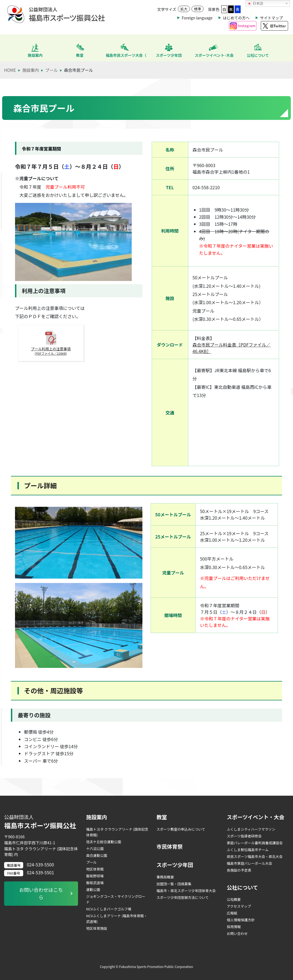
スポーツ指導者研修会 (244, 836)
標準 (198, 9)
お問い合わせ (237, 933)
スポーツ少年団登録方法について (182, 897)
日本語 (255, 4)
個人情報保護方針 (241, 920)
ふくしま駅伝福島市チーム (248, 850)
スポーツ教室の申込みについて (181, 829)
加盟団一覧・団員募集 (174, 884)
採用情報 (234, 927)
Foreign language (197, 18)
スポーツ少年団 (175, 865)
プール (91, 862)
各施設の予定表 (239, 870)
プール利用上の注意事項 (44, 353)
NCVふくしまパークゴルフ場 (109, 909)
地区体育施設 (97, 928)
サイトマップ (271, 18)
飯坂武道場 (95, 883)
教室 (162, 817)
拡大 (184, 9)
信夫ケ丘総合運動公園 (104, 842)
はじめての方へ (236, 18)
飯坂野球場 (95, 876)
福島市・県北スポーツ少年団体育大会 (186, 891)
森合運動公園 (97, 855)
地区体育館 (95, 869)
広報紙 (232, 913)
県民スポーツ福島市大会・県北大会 (255, 856)
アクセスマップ (239, 906)
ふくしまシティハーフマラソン (251, 829)
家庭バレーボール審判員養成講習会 (255, 843)
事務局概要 (165, 877)
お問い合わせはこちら (41, 894)
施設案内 (97, 817)
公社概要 (234, 899)
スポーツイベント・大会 (255, 817)
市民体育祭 (169, 846)
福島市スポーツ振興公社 (41, 822)
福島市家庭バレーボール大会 (249, 863)
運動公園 (93, 889)
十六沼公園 (95, 849)
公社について (242, 887)
